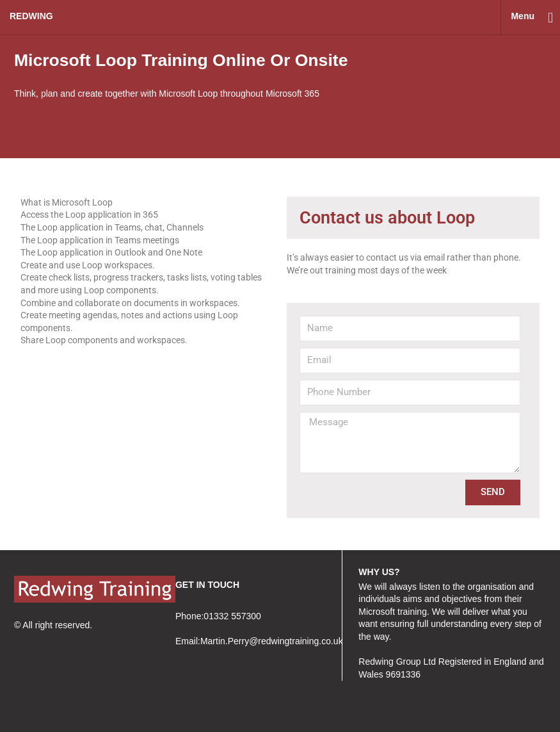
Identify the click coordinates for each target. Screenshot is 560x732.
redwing (31, 16)
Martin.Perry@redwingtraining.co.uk (272, 641)
